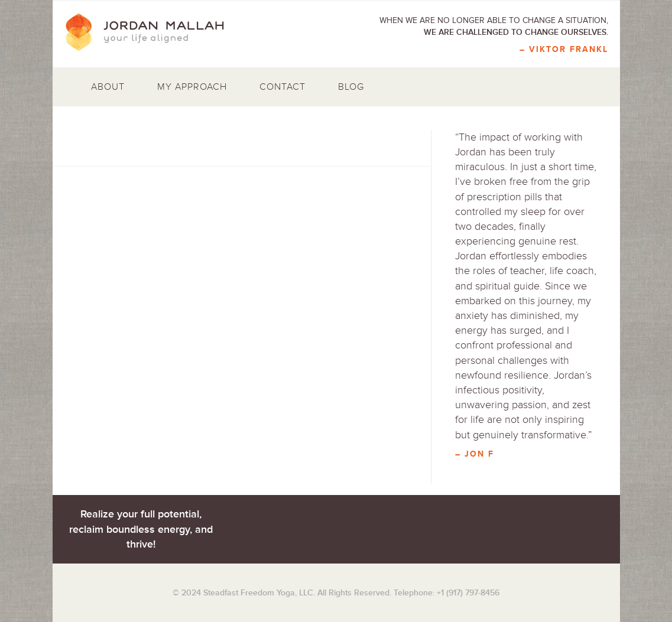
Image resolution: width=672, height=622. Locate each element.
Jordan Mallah (153, 32)
